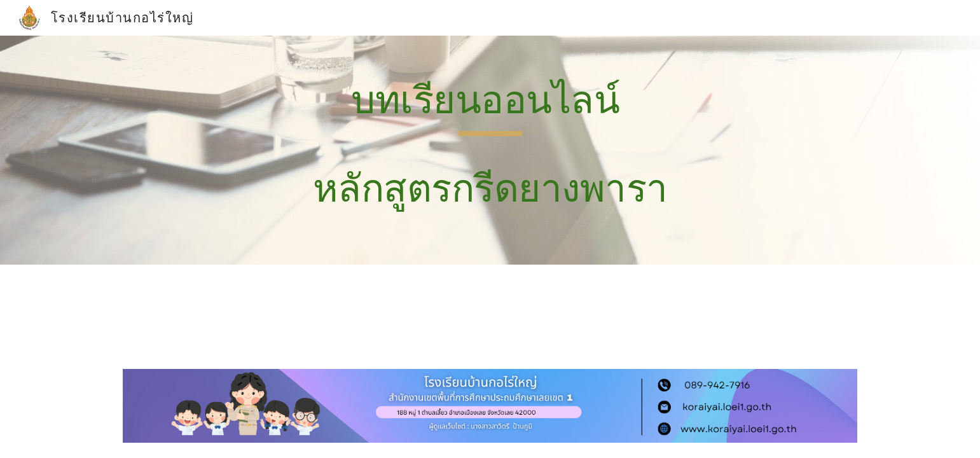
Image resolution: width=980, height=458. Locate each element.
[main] (490, 150)
